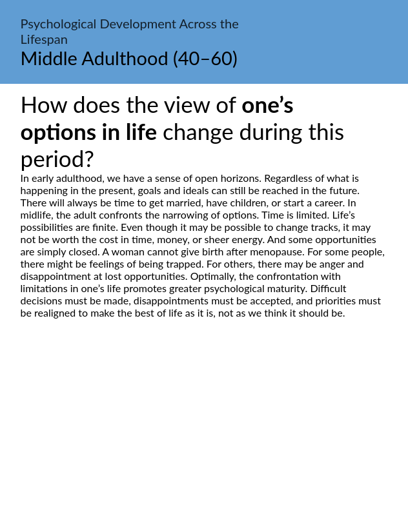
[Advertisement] (204, 440)
